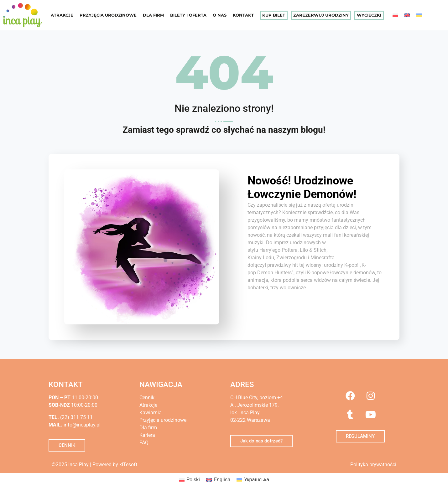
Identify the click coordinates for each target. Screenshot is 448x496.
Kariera (147, 435)
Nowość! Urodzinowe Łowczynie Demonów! (302, 187)
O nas (220, 15)
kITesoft (128, 465)
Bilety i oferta (188, 15)
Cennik (147, 398)
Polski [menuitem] (193, 480)
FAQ (144, 443)
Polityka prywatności (373, 465)
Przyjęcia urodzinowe (108, 15)
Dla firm (153, 15)
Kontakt (243, 15)
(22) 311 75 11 (76, 417)
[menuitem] (395, 15)
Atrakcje (62, 15)
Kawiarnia (151, 413)
